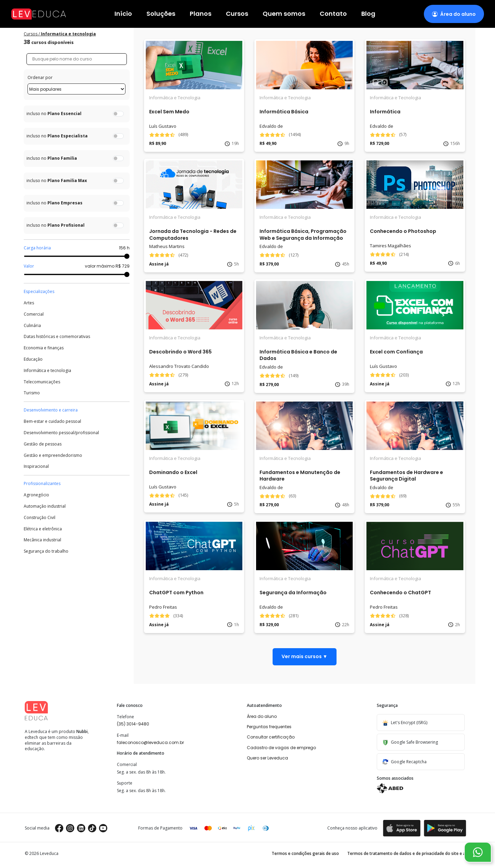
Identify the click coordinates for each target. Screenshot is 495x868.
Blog (368, 14)
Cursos (237, 14)
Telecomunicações (42, 382)
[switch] (118, 114)
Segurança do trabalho (46, 551)
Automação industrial (45, 506)
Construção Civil (40, 518)
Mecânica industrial (42, 540)
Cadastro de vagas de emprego (281, 748)
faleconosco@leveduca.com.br (150, 742)
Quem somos (284, 14)
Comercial (34, 314)
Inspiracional (36, 466)
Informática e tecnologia (47, 371)
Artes (29, 303)
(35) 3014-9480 (133, 724)
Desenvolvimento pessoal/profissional (61, 433)
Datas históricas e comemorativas (57, 337)
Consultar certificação (271, 737)
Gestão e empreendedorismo (53, 455)
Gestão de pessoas (43, 444)
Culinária (32, 326)
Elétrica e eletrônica (43, 529)
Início (123, 14)
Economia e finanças (44, 348)
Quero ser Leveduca (267, 758)
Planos (201, 14)
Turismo (32, 393)
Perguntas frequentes (269, 727)
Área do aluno (262, 716)
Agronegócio (36, 495)
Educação (33, 359)
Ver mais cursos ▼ (305, 656)
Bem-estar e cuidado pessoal (52, 421)
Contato (333, 14)
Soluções (161, 14)
